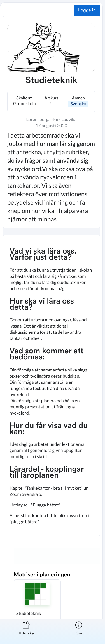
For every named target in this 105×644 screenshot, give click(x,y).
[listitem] (26, 632)
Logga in (87, 10)
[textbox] (51, 385)
